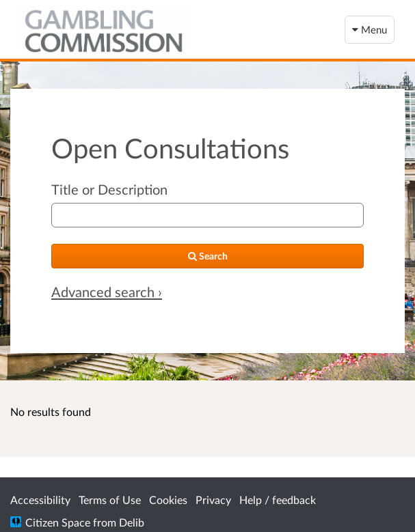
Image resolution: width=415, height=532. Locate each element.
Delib (132, 522)
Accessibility (40, 500)
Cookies (168, 500)
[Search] (207, 256)
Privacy (213, 500)
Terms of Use (110, 500)
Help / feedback (278, 500)
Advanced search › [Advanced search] (107, 292)
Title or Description (109, 189)
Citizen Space (58, 522)
